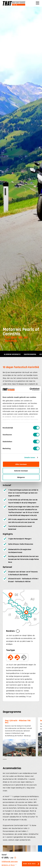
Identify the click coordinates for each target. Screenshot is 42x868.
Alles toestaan (21, 464)
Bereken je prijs (8, 865)
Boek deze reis (29, 864)
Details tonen (30, 457)
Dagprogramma (30, 354)
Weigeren (21, 477)
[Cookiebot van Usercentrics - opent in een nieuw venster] (30, 389)
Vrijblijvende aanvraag (10, 862)
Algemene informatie (12, 354)
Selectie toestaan (21, 471)
